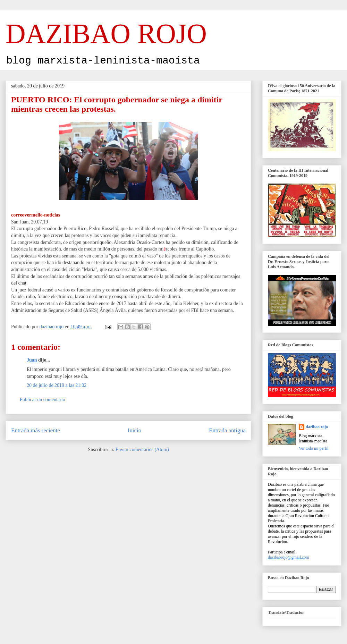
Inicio (134, 430)
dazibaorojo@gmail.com (289, 557)
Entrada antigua (227, 430)
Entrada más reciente (36, 430)
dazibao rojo (317, 427)
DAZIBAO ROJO (106, 34)
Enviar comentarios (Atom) (142, 450)
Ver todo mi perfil (314, 448)
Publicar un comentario (43, 400)
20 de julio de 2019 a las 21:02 (57, 385)
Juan (32, 360)
